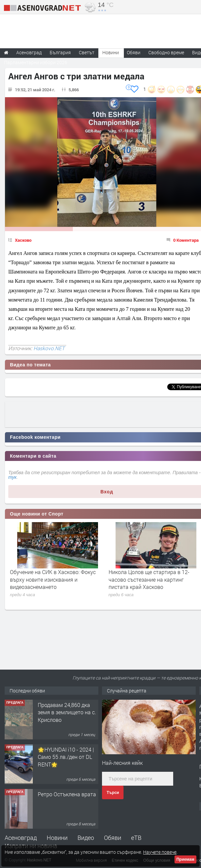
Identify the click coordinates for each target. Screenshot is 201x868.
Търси (113, 793)
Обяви (113, 838)
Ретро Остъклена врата (67, 794)
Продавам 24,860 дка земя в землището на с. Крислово (67, 712)
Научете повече (160, 852)
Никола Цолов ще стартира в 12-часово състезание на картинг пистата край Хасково (149, 579)
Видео (86, 838)
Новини (111, 52)
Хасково (23, 240)
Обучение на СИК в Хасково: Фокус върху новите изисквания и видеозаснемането (53, 579)
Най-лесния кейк (122, 763)
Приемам (185, 859)
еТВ (136, 838)
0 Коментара (186, 240)
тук (12, 477)
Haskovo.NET (49, 348)
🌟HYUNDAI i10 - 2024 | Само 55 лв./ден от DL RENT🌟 (66, 757)
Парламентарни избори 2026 (36, 62)
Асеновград (21, 838)
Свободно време (166, 52)
